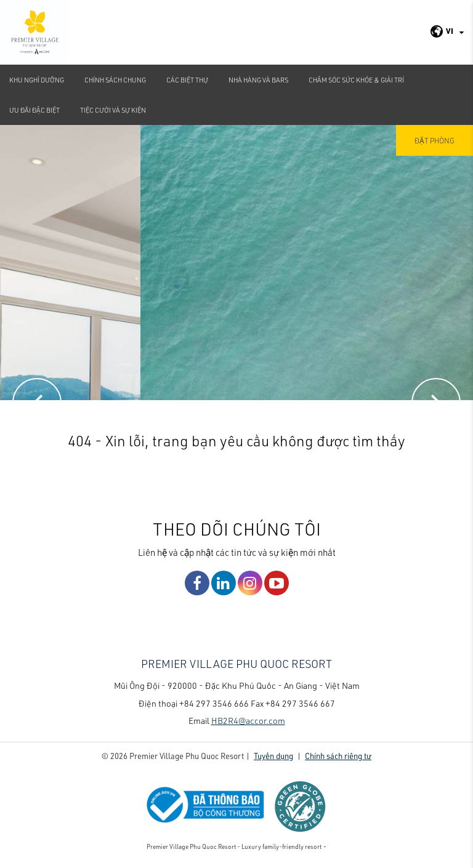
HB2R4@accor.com (248, 721)
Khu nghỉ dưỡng (37, 80)
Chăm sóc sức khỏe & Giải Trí (356, 80)
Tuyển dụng (273, 756)
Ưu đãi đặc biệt (34, 110)
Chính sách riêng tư (338, 756)
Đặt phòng (435, 140)
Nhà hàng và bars (258, 80)
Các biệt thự (187, 80)
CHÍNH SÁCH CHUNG (115, 80)
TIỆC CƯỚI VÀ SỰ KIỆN (113, 110)
